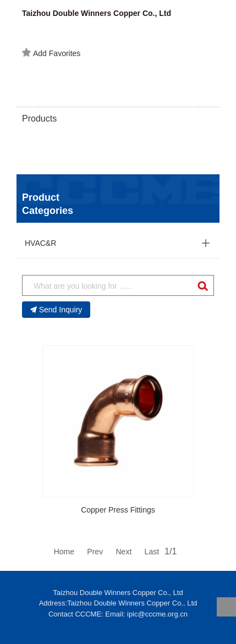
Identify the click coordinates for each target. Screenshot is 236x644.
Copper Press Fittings (118, 510)
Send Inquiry (56, 310)
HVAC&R (40, 243)
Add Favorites (51, 53)
